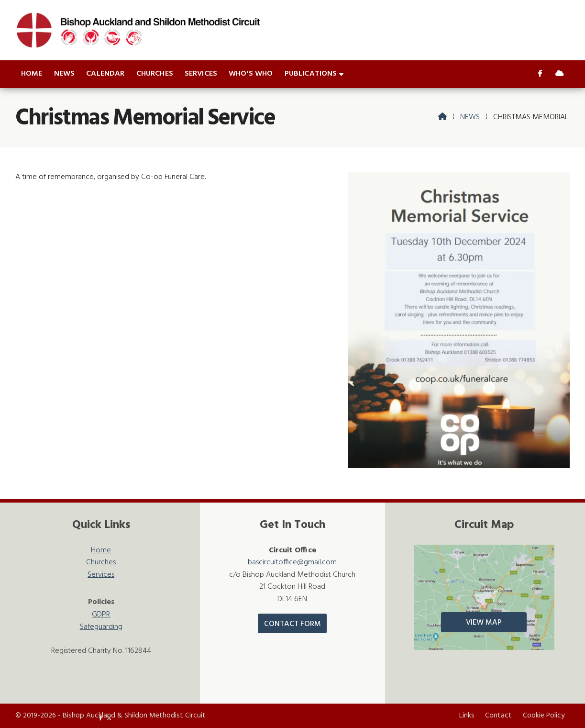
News (470, 117)
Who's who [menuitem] (251, 74)
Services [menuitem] (201, 74)
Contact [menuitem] (498, 716)
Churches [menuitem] (155, 74)
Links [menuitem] (467, 716)
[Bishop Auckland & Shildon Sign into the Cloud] (560, 74)
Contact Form (292, 624)
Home (101, 551)
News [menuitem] (65, 74)
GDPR (101, 615)
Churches (101, 563)
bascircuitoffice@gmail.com (292, 562)
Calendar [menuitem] (105, 74)
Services (101, 575)
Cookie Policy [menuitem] (544, 716)
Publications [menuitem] (311, 74)
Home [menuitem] (32, 74)
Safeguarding (101, 627)
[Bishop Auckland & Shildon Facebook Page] (540, 74)
